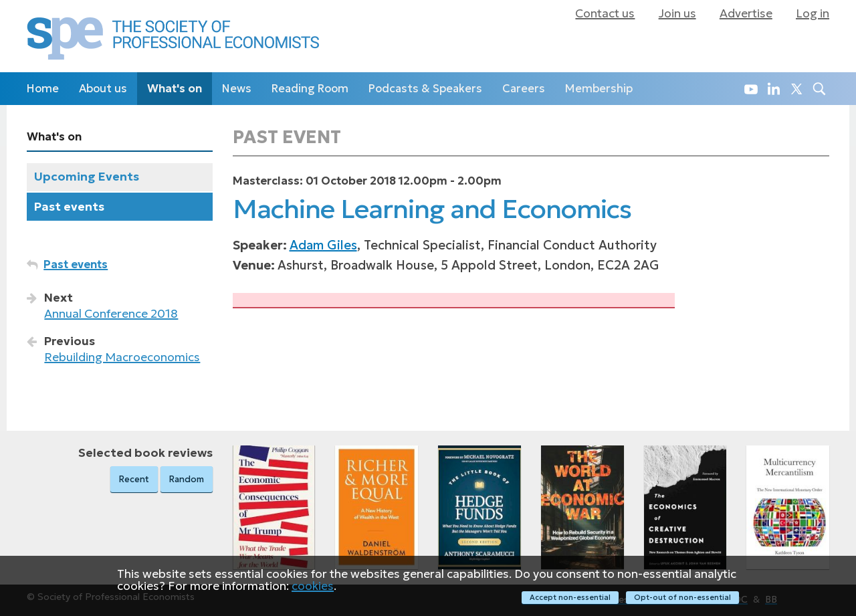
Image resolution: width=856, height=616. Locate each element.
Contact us (605, 13)
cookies (313, 585)
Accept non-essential (570, 597)
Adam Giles (323, 245)
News (237, 89)
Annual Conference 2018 (111, 314)
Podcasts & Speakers (425, 89)
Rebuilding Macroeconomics (122, 357)
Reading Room (310, 89)
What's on (175, 89)
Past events (69, 207)
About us (103, 89)
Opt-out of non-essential (682, 597)
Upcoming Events (87, 177)
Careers (524, 89)
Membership (599, 89)
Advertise (746, 13)
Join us (677, 13)
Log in (813, 13)
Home (43, 89)
